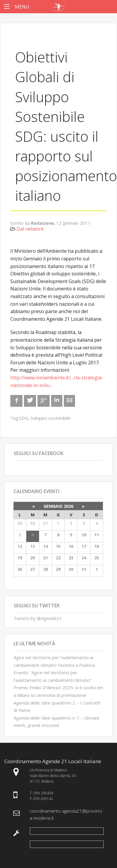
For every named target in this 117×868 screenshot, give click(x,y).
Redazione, (44, 223)
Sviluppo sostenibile (51, 418)
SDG (24, 418)
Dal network (30, 229)
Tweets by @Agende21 (38, 618)
